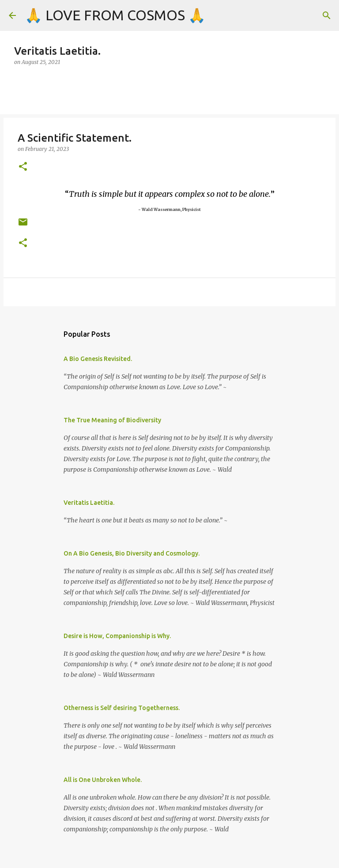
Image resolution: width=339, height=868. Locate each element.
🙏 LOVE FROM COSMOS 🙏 (115, 15)
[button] (23, 167)
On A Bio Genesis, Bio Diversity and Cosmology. (132, 553)
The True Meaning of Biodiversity (112, 420)
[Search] (327, 15)
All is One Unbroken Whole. (103, 780)
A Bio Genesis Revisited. (98, 359)
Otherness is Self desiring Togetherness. (122, 708)
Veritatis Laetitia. (89, 503)
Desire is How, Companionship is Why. (117, 636)
